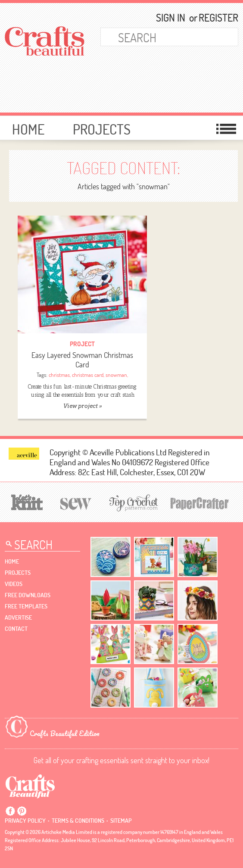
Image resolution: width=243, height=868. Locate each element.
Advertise (18, 617)
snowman (116, 375)
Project (82, 344)
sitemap (121, 821)
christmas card (88, 375)
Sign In (171, 18)
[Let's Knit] (27, 501)
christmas (59, 375)
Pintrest (22, 811)
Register (215, 18)
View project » (83, 406)
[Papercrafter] (199, 503)
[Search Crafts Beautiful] (159, 37)
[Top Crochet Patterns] (132, 503)
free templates (26, 606)
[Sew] (76, 503)
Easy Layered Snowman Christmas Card (82, 360)
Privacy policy (25, 821)
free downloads (28, 595)
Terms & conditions (78, 821)
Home (28, 129)
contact (16, 629)
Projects (102, 129)
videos (14, 584)
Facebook (10, 811)
